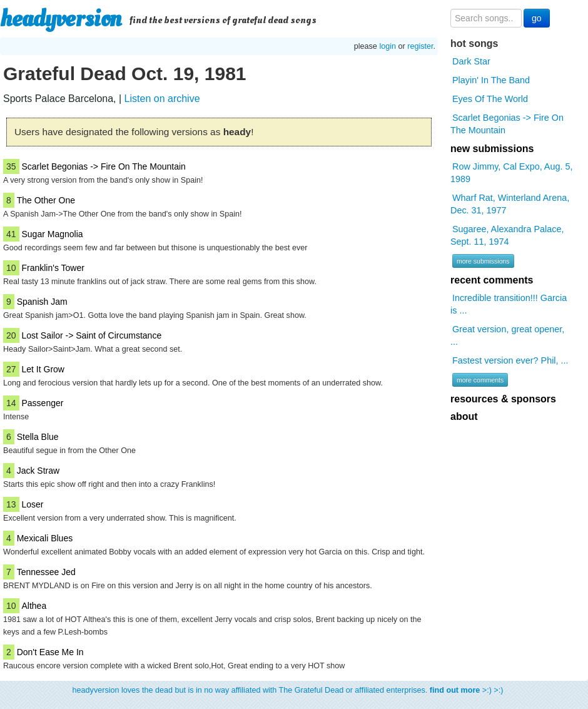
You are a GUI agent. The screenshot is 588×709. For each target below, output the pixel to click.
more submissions (483, 261)
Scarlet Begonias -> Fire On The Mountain (103, 166)
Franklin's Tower (53, 268)
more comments (480, 380)
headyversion (61, 19)
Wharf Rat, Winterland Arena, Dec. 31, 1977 (510, 204)
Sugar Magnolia (52, 234)
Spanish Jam (42, 302)
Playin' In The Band (491, 80)
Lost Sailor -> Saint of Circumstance (91, 335)
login (388, 46)
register (420, 46)
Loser (32, 504)
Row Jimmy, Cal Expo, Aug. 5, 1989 (511, 173)
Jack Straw (38, 471)
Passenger (42, 403)
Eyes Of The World (490, 99)
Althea (34, 606)
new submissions (492, 149)
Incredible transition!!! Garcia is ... (509, 304)
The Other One (46, 200)
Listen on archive (162, 99)
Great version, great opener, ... (507, 335)
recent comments (492, 280)
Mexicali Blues (45, 538)
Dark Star (471, 61)
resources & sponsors (503, 399)
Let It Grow (43, 369)
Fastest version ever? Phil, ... (510, 360)
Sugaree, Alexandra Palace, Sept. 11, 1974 (507, 235)
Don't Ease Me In (50, 652)
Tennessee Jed (46, 572)
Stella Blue (38, 437)
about (464, 416)
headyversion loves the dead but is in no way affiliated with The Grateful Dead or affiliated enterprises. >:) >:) (288, 690)
